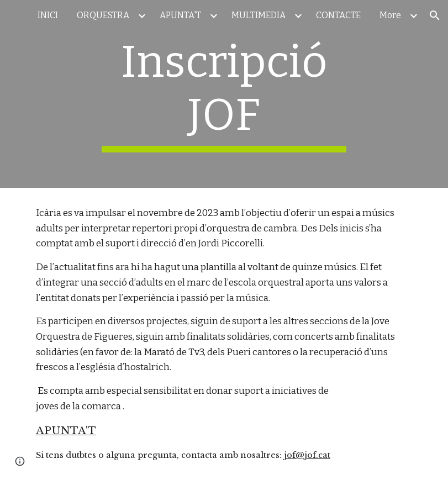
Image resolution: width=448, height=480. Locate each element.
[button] (435, 15)
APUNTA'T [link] (180, 15)
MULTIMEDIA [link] (259, 15)
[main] (224, 94)
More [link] (390, 15)
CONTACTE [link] (338, 15)
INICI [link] (48, 15)
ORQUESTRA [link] (103, 15)
